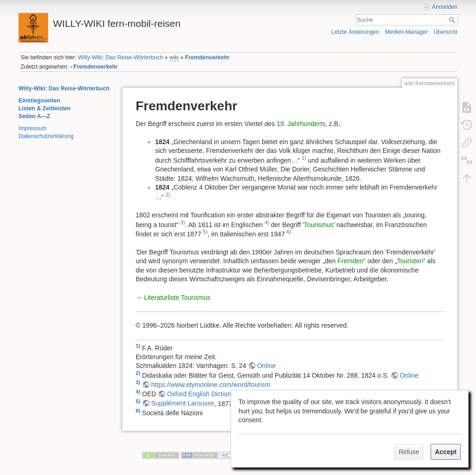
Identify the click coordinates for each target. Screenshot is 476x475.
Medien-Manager (406, 32)
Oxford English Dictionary (204, 394)
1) (304, 158)
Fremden (351, 261)
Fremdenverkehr (207, 57)
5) (206, 232)
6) (289, 232)
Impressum (33, 128)
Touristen (410, 261)
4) (267, 222)
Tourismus (319, 224)
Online (266, 366)
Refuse (409, 452)
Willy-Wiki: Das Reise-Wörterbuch (120, 57)
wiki (174, 57)
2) (168, 195)
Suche (453, 20)
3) (183, 222)
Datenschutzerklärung (46, 136)
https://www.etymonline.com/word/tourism (211, 385)
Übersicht (445, 32)
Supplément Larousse (182, 403)
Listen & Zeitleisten (44, 108)
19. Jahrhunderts (301, 124)
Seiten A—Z (34, 116)
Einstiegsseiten (39, 101)
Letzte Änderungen (356, 32)
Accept (446, 452)
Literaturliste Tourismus (177, 298)
